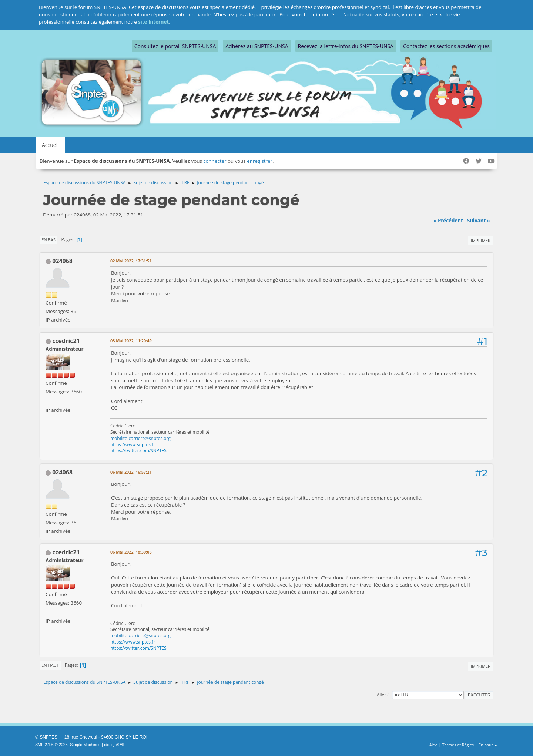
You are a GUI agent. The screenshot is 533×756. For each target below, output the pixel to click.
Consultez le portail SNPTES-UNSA (175, 46)
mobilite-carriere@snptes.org (140, 438)
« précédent (448, 221)
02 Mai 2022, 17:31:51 (131, 261)
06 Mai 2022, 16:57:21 (131, 472)
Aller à (383, 695)
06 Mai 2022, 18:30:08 (131, 552)
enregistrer (260, 161)
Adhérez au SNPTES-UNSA (257, 46)
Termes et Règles (458, 745)
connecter (215, 161)
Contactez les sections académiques (446, 46)
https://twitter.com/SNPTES (138, 451)
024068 (62, 261)
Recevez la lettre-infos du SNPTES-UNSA (346, 46)
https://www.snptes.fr (133, 445)
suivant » (479, 221)
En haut (50, 665)
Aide (433, 745)
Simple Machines (85, 745)
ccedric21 (66, 341)
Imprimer (481, 240)
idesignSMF (115, 745)
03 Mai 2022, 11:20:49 (131, 341)
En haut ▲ (488, 745)
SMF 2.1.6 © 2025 (51, 745)
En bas (48, 240)
